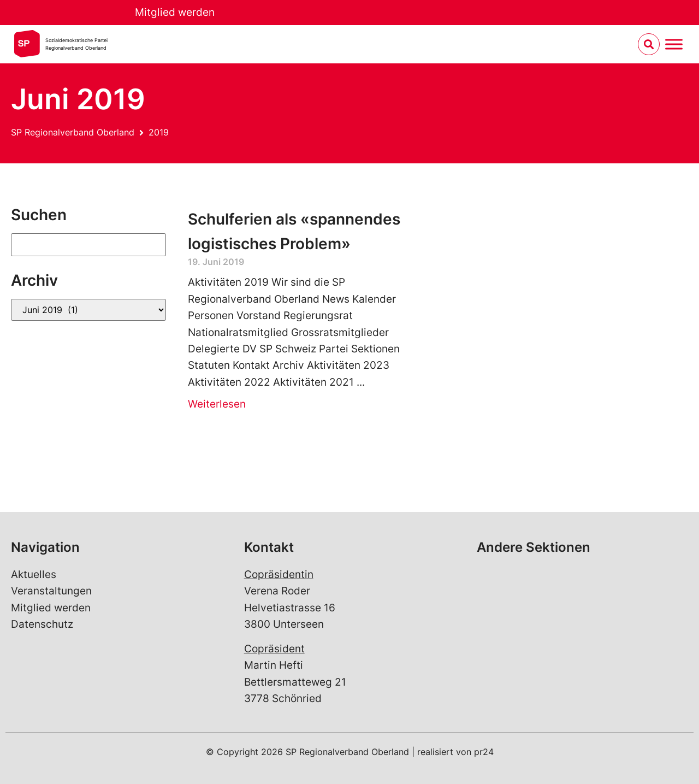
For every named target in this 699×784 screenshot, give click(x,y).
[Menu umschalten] (674, 45)
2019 (159, 132)
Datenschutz (42, 624)
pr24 (484, 752)
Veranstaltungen (51, 591)
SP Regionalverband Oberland (73, 132)
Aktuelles (34, 574)
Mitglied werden (175, 12)
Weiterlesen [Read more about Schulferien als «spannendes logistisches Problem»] (217, 404)
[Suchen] (88, 245)
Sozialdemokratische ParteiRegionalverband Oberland (76, 44)
